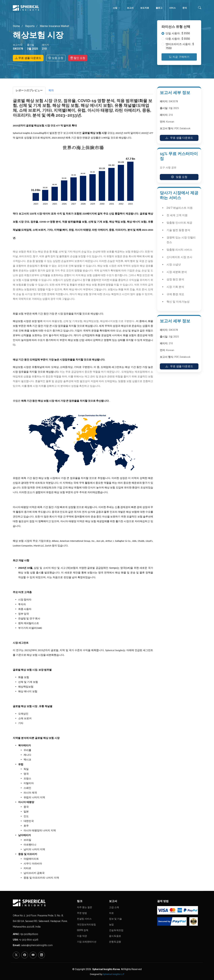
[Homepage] (43, 903)
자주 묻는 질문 (85, 907)
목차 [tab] (51, 90)
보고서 (130, 8)
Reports (30, 26)
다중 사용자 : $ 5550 (178, 39)
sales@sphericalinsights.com (37, 945)
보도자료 (145, 8)
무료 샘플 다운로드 (28, 58)
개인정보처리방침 (86, 924)
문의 (185, 8)
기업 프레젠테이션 (87, 942)
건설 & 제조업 (116, 930)
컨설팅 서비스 (84, 919)
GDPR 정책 (83, 930)
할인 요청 (78, 58)
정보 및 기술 (115, 919)
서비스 (172, 8)
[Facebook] (25, 955)
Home (16, 26)
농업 (111, 924)
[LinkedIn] (42, 955)
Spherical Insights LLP (113, 974)
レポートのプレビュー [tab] (29, 90)
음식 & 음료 (115, 936)
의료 (111, 913)
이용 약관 (82, 936)
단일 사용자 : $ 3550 (178, 33)
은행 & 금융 (115, 942)
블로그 (159, 8)
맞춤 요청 (56, 58)
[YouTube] (33, 955)
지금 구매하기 (179, 57)
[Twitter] (16, 955)
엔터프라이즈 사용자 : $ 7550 (180, 46)
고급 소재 (114, 907)
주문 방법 (82, 913)
